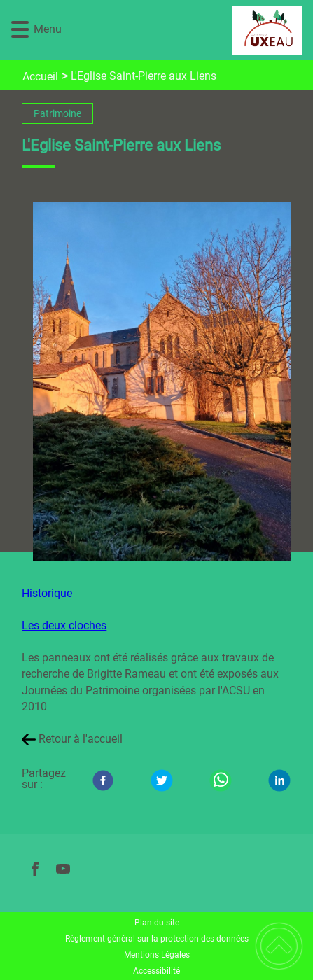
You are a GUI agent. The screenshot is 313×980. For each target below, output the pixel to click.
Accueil (40, 77)
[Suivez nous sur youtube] (63, 869)
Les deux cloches (64, 625)
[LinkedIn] (279, 780)
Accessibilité (156, 971)
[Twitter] (162, 780)
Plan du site (157, 923)
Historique (48, 593)
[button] (20, 30)
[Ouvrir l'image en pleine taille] (167, 382)
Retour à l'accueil (81, 739)
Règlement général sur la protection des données (157, 939)
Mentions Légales (157, 955)
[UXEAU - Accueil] (180, 30)
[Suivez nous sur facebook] (35, 869)
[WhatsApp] (221, 780)
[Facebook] (103, 780)
